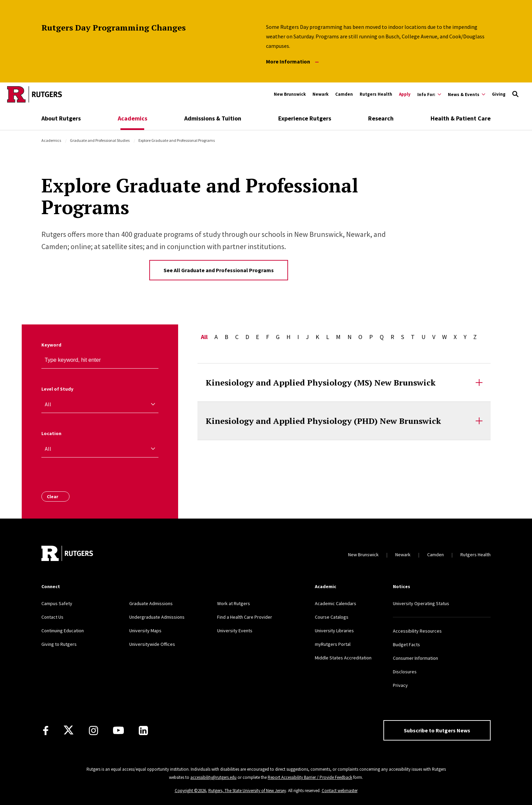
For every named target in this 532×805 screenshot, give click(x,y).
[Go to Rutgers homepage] (35, 94)
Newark (320, 94)
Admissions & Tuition (213, 118)
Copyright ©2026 (190, 791)
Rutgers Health (376, 94)
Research (381, 118)
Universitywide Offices (152, 644)
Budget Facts (406, 644)
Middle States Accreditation (343, 658)
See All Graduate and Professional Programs (219, 270)
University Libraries (334, 631)
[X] (69, 730)
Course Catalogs (332, 617)
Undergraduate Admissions (157, 617)
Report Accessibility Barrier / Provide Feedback (310, 777)
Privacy (400, 685)
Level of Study (57, 389)
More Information (292, 62)
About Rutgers (61, 118)
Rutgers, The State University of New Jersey (247, 791)
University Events (235, 631)
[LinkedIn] (143, 731)
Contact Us (52, 617)
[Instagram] (93, 731)
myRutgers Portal (333, 644)
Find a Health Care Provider (245, 617)
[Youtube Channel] (118, 730)
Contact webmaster (340, 791)
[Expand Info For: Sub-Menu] (429, 94)
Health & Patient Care (461, 118)
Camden (344, 94)
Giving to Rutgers (59, 644)
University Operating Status (421, 603)
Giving (499, 94)
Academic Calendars (336, 603)
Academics (132, 118)
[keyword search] (150, 360)
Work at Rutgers (234, 603)
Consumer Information (415, 658)
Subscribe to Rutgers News (437, 730)
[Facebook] (46, 731)
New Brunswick (290, 94)
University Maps (145, 631)
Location (51, 433)
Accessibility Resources (417, 631)
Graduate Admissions (151, 603)
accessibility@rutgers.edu (213, 777)
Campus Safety (57, 603)
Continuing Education (63, 631)
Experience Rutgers (305, 118)
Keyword (51, 345)
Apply (405, 94)
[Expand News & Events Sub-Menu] (467, 94)
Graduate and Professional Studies (100, 140)
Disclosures (405, 672)
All (204, 337)
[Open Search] (515, 94)
